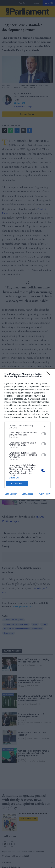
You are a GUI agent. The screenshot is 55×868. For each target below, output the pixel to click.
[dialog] (27, 434)
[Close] (49, 374)
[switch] (44, 434)
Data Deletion (11, 494)
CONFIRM (17, 484)
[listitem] (27, 427)
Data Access (27, 494)
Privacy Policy (44, 494)
